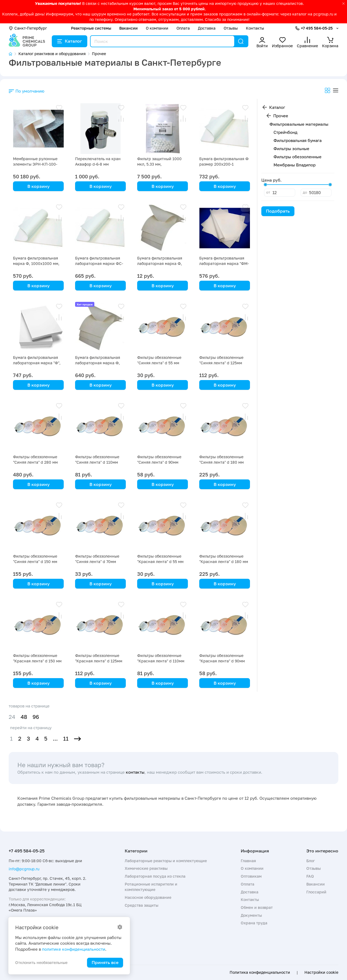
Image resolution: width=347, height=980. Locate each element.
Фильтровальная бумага (298, 140)
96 (36, 717)
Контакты (255, 28)
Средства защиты (142, 905)
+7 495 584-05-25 (317, 28)
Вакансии (128, 28)
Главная (248, 861)
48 (24, 717)
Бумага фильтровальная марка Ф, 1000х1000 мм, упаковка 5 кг (36, 263)
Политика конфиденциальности (260, 972)
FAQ (310, 876)
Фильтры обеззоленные (298, 157)
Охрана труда (254, 923)
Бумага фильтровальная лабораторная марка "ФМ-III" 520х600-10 (224, 263)
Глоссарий (316, 892)
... (55, 739)
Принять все (105, 962)
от (268, 192)
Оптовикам (251, 876)
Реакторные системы (91, 28)
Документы (251, 915)
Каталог (70, 41)
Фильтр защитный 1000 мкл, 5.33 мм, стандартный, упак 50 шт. (161, 164)
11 (66, 739)
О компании (157, 28)
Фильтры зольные (291, 148)
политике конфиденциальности (74, 949)
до (305, 192)
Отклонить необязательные (41, 962)
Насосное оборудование (148, 897)
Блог (311, 861)
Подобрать (278, 211)
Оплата (183, 28)
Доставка (207, 28)
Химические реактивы (146, 868)
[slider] (265, 185)
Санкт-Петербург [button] (28, 28)
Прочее (281, 116)
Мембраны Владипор (295, 165)
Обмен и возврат (257, 907)
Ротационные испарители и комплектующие (151, 887)
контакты (135, 772)
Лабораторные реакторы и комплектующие (166, 861)
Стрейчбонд (285, 132)
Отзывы (231, 28)
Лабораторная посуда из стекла (155, 876)
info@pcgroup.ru (24, 869)
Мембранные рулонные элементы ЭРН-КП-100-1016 (35, 164)
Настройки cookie (321, 972)
